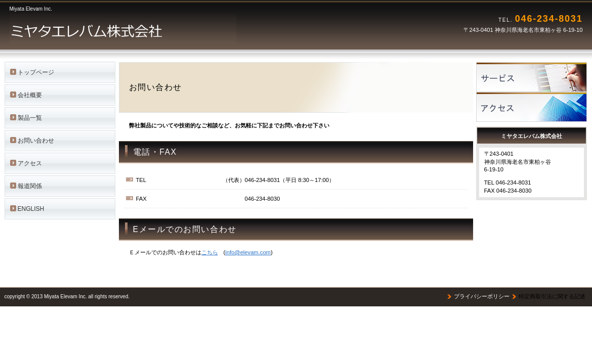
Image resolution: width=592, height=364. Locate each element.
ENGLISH (31, 209)
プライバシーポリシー (482, 296)
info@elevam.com (248, 252)
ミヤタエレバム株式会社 (136, 29)
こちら (210, 252)
